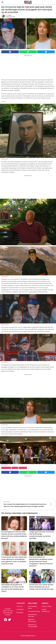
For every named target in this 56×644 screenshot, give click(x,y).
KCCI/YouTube (4, 159)
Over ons (20, 606)
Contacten (20, 609)
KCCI (4, 101)
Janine (10, 15)
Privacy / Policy (47, 606)
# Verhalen (23, 468)
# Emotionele (6, 468)
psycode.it (20, 612)
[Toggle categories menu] (2, 2)
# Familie (15, 468)
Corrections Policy (34, 611)
